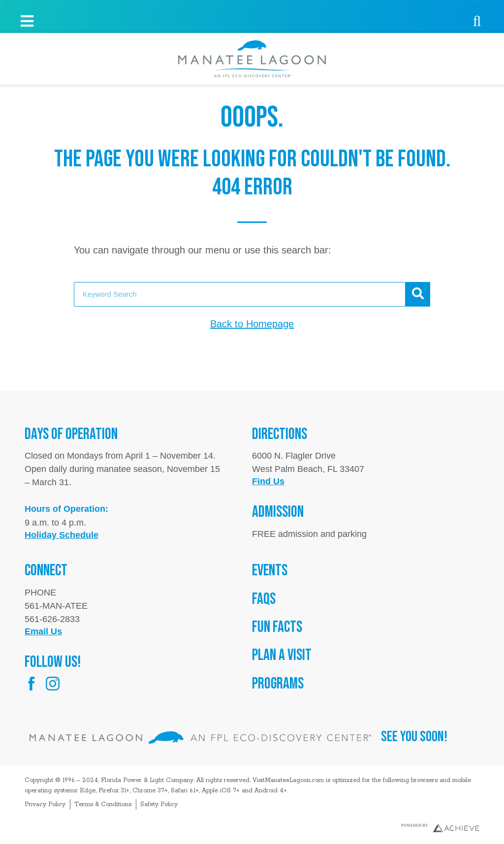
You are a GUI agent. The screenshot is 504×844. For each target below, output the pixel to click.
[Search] (418, 294)
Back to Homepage (252, 324)
